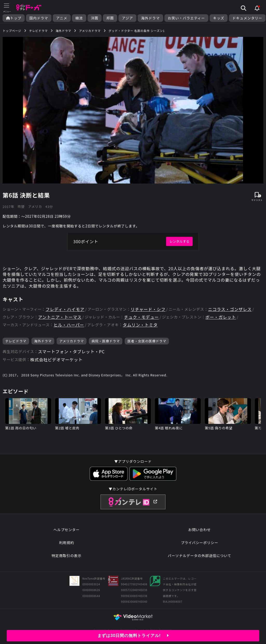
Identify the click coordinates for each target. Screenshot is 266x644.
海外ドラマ (150, 18)
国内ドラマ (39, 18)
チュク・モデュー (141, 317)
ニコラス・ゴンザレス (230, 309)
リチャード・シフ (148, 309)
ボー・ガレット (221, 317)
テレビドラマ (16, 341)
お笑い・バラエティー (186, 18)
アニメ (62, 18)
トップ (14, 18)
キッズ (219, 18)
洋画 (95, 18)
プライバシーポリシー (199, 543)
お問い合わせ (199, 530)
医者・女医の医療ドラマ (147, 341)
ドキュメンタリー (247, 18)
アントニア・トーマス (60, 317)
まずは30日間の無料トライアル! (133, 636)
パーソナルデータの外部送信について (199, 555)
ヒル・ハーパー (69, 325)
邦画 (110, 18)
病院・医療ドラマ (106, 341)
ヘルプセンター (67, 530)
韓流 (79, 18)
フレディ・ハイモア (65, 309)
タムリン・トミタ (140, 325)
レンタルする (179, 241)
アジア (127, 18)
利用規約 (66, 543)
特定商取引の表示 (66, 555)
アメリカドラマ (72, 341)
